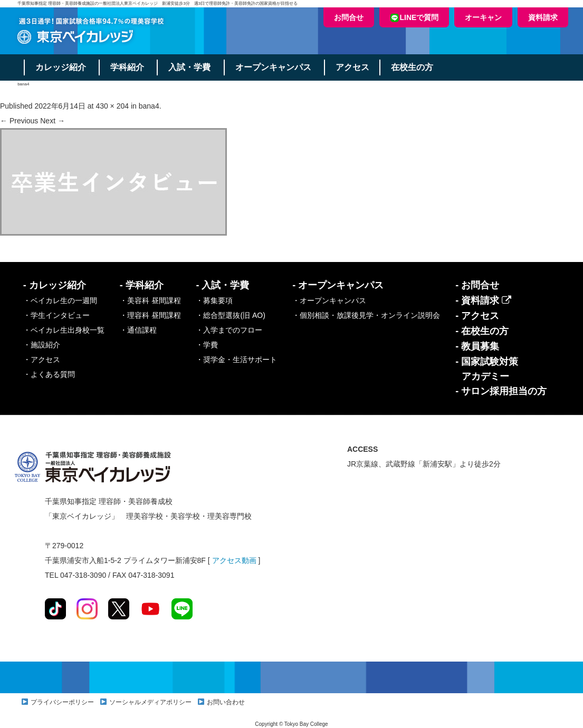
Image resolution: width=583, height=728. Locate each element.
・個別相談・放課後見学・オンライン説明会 (366, 315)
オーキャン (483, 17)
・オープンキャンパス (329, 300)
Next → (52, 121)
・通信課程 (138, 330)
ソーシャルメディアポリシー (150, 702)
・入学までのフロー (229, 330)
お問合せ (349, 17)
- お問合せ (477, 285)
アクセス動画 (234, 560)
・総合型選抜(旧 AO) (230, 315)
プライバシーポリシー (62, 702)
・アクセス (42, 360)
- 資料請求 (483, 300)
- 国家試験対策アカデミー (487, 369)
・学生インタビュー (56, 315)
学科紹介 (128, 67)
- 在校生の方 (482, 331)
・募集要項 (214, 300)
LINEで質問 (414, 18)
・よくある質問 (49, 374)
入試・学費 (191, 67)
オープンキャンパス (275, 67)
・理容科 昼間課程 (150, 315)
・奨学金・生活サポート (236, 360)
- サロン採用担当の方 (501, 391)
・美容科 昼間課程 (150, 300)
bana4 (149, 106)
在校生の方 (415, 67)
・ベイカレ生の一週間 (60, 300)
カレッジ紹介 (61, 67)
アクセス (355, 67)
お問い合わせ (226, 702)
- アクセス (477, 316)
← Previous (19, 121)
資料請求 (543, 17)
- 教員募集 (477, 346)
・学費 (207, 345)
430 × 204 (112, 106)
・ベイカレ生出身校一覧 (64, 330)
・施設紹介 (42, 345)
